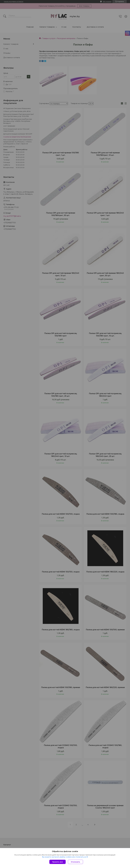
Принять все (58, 862)
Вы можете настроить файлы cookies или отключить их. (64, 857)
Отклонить (75, 862)
